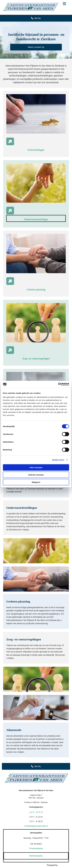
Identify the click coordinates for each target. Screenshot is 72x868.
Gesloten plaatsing (36, 290)
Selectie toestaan (36, 475)
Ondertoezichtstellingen (36, 219)
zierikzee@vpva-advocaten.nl (37, 826)
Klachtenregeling (36, 856)
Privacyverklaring (36, 848)
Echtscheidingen (36, 150)
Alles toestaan (36, 467)
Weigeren (36, 482)
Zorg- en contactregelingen (36, 359)
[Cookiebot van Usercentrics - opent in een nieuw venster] (58, 384)
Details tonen (58, 460)
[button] (64, 4)
